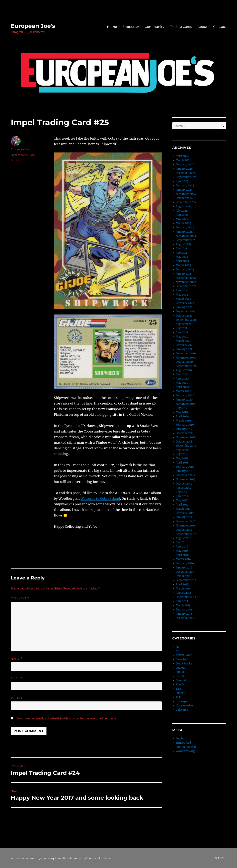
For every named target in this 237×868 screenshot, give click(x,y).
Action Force (184, 655)
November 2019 (186, 404)
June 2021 (182, 332)
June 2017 (182, 496)
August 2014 (184, 593)
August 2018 (184, 450)
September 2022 (186, 286)
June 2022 (182, 290)
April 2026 (182, 156)
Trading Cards (181, 27)
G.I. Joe (15, 160)
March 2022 (183, 299)
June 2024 (182, 215)
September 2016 (186, 534)
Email (17, 678)
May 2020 (182, 383)
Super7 (180, 693)
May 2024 (182, 219)
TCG (178, 697)
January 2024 (184, 232)
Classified (182, 659)
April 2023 (182, 261)
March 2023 (183, 265)
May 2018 (182, 458)
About (203, 27)
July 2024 (182, 211)
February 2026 (185, 164)
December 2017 (186, 475)
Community (154, 27)
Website (18, 698)
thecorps (181, 701)
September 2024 (186, 202)
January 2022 (184, 307)
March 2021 (183, 341)
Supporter (131, 27)
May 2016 (182, 551)
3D (177, 647)
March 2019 (183, 421)
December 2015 (186, 572)
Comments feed (186, 747)
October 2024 (184, 198)
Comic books (184, 664)
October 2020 (184, 362)
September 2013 (186, 597)
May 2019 (182, 412)
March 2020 (183, 391)
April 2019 (182, 416)
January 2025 (184, 190)
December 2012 (186, 618)
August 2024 (184, 206)
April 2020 (182, 387)
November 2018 (186, 437)
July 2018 (181, 454)
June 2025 (182, 181)
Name (17, 659)
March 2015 (183, 589)
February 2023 (185, 269)
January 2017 (184, 517)
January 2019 (184, 429)
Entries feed (183, 743)
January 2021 (184, 349)
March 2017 (183, 509)
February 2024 (185, 227)
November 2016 (186, 526)
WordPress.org (185, 751)
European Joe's (33, 26)
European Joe (20, 149)
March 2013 (183, 605)
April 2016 (182, 555)
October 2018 (184, 442)
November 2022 (186, 282)
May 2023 (182, 257)
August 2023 (184, 244)
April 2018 (182, 463)
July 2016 (182, 542)
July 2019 (182, 408)
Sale (178, 689)
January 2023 (184, 274)
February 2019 (185, 425)
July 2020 (182, 374)
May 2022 (182, 295)
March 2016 (183, 559)
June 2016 (182, 547)
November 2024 (186, 194)
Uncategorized (185, 706)
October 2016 (184, 530)
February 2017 (185, 513)
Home (112, 27)
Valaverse (182, 710)
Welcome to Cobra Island (100, 498)
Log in (180, 739)
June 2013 (182, 601)
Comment (20, 598)
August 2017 (184, 488)
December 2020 (186, 353)
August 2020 (184, 370)
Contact (220, 27)
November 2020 (186, 358)
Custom (181, 668)
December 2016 (186, 521)
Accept (220, 858)
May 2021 (182, 337)
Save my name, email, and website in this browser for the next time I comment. (67, 719)
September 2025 (186, 177)
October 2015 (184, 576)
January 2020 (184, 400)
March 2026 (184, 160)
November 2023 (186, 236)
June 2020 (182, 379)
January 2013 (184, 614)
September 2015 (186, 580)
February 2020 (185, 395)
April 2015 (182, 584)
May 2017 (182, 500)
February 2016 (185, 563)
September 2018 (186, 446)
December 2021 (186, 311)
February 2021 (185, 345)
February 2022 (185, 303)
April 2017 (182, 505)
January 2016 (184, 568)
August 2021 (184, 324)
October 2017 (184, 484)
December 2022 (186, 278)
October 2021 (184, 316)
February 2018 (185, 467)
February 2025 (185, 185)
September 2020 (186, 366)
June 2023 (182, 253)
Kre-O (180, 685)
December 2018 (186, 433)
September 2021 (186, 320)
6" (177, 651)
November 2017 (186, 479)
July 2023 (182, 248)
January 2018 (184, 471)
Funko (180, 672)
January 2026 (184, 169)
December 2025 (186, 173)
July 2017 (181, 492)
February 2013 (185, 610)
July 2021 (181, 328)
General (181, 680)
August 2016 (184, 538)
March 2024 (183, 223)
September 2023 (186, 240)
